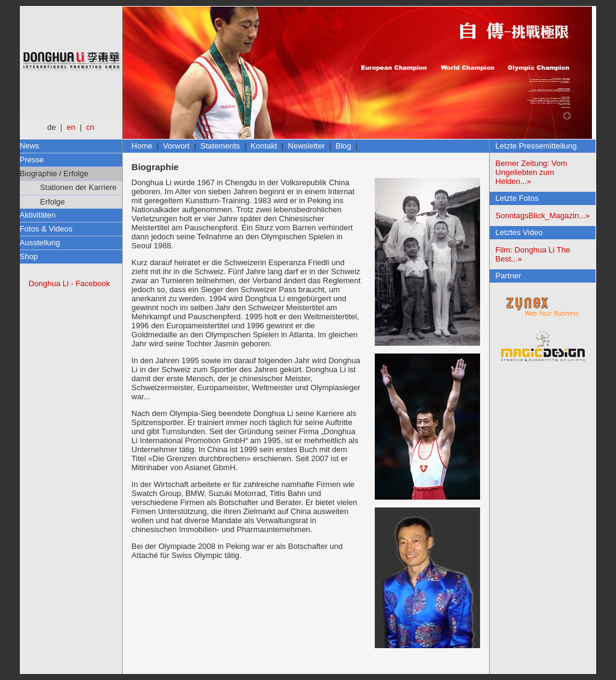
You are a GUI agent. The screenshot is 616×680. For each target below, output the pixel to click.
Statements (220, 146)
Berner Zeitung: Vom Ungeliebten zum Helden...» (531, 172)
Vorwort (176, 146)
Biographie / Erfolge (54, 173)
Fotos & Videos (46, 229)
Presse (32, 160)
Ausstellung (40, 243)
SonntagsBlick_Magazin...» (543, 216)
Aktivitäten (38, 215)
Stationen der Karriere (76, 187)
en (71, 127)
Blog (343, 146)
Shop (29, 256)
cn (90, 127)
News (30, 146)
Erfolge (50, 202)
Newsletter (306, 146)
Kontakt (264, 146)
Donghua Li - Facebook (69, 283)
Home (142, 146)
